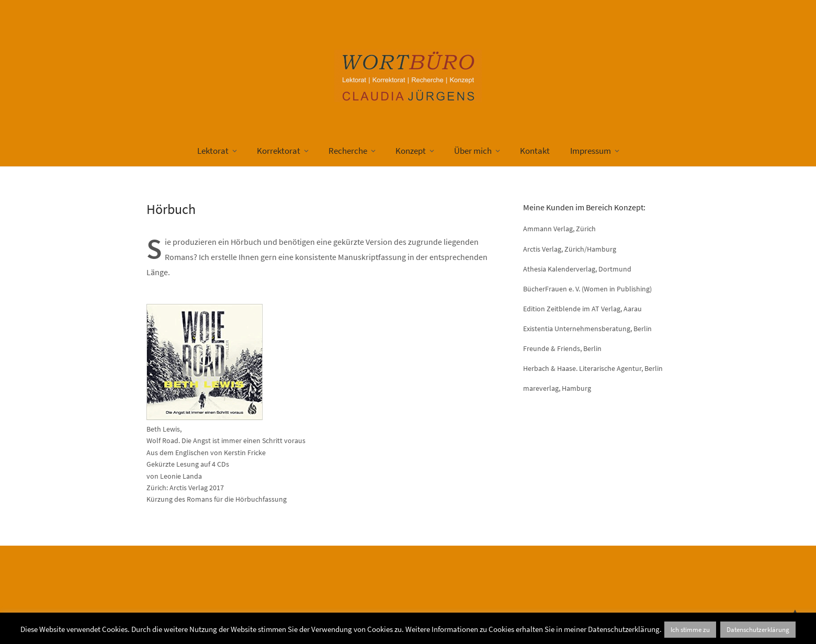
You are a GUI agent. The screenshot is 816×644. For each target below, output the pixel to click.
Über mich (473, 151)
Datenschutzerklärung (758, 630)
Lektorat (213, 151)
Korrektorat (279, 151)
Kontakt (535, 151)
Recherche (348, 151)
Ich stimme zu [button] (690, 630)
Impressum (591, 151)
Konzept (411, 151)
